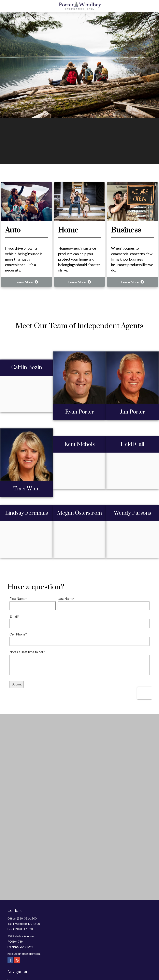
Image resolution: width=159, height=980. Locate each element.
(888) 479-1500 (30, 924)
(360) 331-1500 (27, 918)
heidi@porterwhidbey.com (24, 954)
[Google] (17, 960)
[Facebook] (10, 960)
